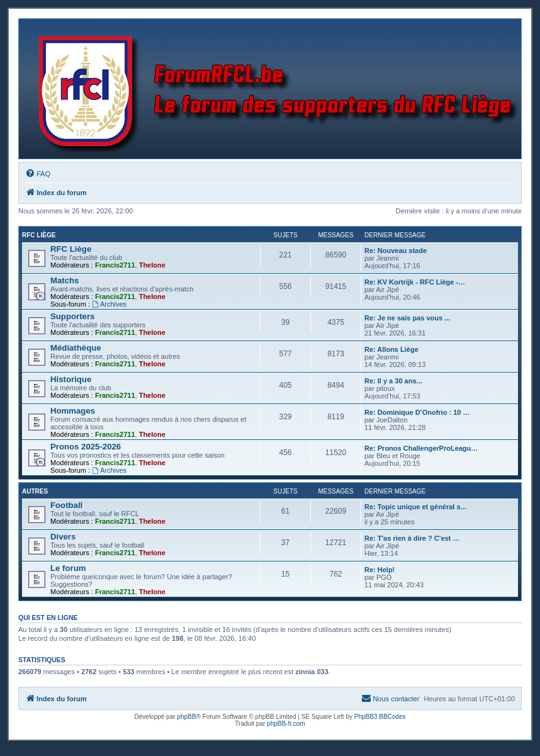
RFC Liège (39, 235)
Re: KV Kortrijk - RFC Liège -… (415, 282)
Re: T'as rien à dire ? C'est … (412, 538)
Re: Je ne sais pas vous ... (407, 318)
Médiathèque (76, 348)
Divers (63, 537)
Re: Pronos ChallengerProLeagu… (421, 448)
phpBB (186, 717)
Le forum (68, 568)
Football (66, 505)
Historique (71, 379)
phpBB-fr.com (286, 724)
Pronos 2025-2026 (86, 447)
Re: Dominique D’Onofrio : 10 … (417, 412)
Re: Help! (380, 570)
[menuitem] (38, 174)
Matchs (65, 280)
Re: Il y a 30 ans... (393, 381)
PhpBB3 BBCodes (380, 717)
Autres (35, 491)
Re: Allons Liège (391, 349)
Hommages (73, 411)
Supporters (72, 316)
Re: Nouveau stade (396, 251)
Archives (109, 304)
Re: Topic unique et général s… (416, 507)
